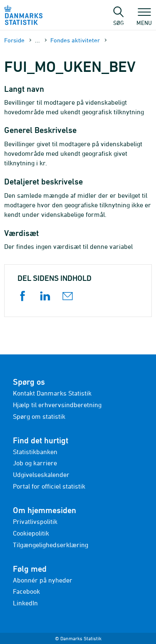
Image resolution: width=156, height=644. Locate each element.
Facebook (26, 591)
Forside (14, 40)
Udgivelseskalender (41, 474)
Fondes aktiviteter (75, 40)
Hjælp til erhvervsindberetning (57, 405)
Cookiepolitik (31, 533)
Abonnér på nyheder (43, 580)
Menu (144, 19)
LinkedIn (25, 603)
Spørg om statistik (39, 416)
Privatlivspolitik (35, 521)
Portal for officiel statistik (49, 486)
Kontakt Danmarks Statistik (52, 393)
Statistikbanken (35, 452)
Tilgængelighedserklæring (51, 545)
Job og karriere (35, 463)
